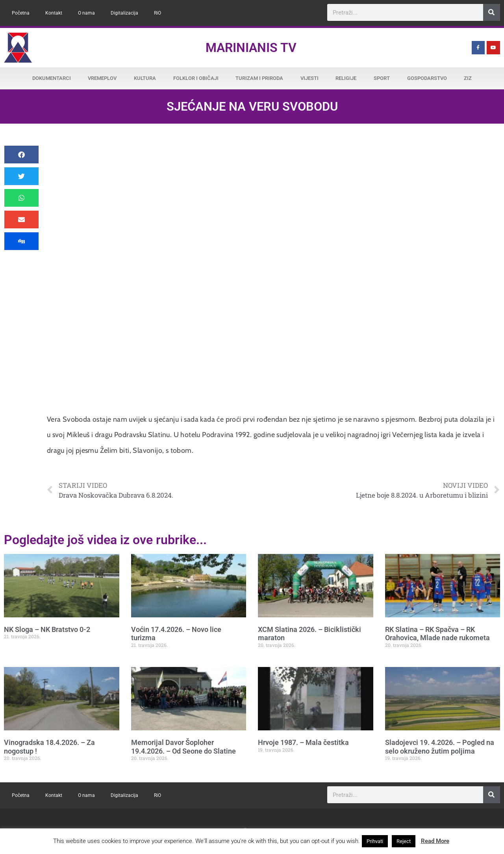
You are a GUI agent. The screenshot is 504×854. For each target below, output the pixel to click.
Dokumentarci (52, 78)
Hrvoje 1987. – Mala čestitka (303, 742)
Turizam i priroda (259, 78)
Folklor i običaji (196, 78)
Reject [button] (404, 841)
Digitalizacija (124, 13)
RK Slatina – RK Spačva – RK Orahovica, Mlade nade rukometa (437, 634)
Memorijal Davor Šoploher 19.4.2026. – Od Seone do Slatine (183, 747)
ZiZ (468, 78)
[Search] (492, 12)
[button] (21, 155)
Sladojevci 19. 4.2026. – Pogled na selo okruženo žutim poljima (440, 747)
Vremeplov (102, 78)
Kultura (145, 78)
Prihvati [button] (375, 841)
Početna (21, 13)
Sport (382, 78)
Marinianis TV (251, 48)
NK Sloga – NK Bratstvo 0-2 (47, 629)
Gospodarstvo (427, 78)
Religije (346, 78)
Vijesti (309, 78)
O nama (86, 13)
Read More (435, 841)
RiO (157, 13)
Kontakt (54, 13)
